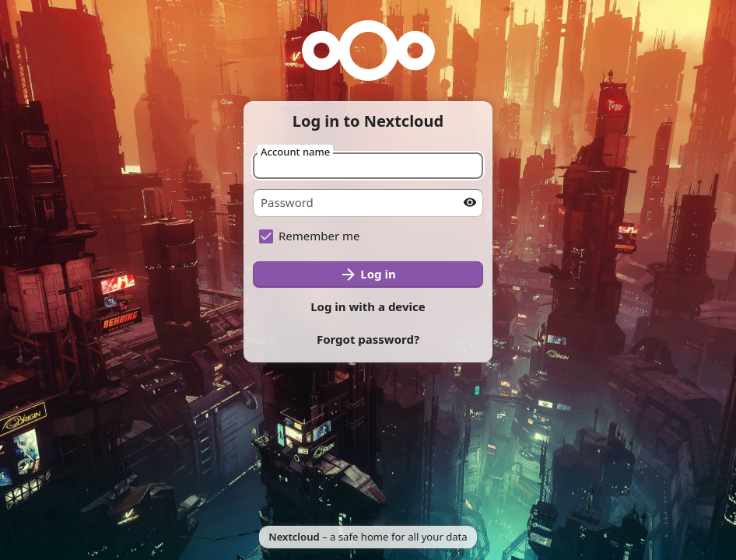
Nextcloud (294, 537)
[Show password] (470, 202)
